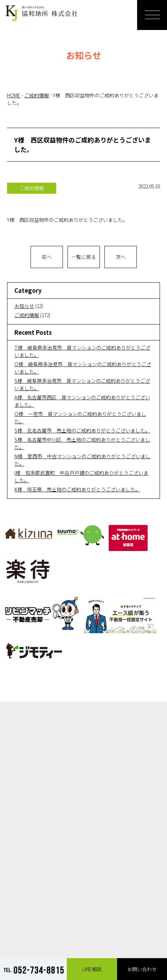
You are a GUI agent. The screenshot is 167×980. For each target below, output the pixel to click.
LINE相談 (92, 969)
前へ (47, 257)
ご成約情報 (27, 315)
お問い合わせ (142, 969)
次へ (121, 257)
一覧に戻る (84, 257)
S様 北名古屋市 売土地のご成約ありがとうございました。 (82, 430)
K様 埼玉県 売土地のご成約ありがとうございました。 (77, 489)
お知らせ (24, 306)
